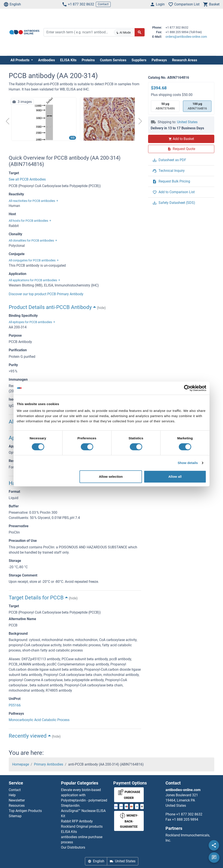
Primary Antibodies (49, 764)
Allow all (175, 477)
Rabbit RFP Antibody (77, 821)
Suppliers (139, 60)
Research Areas (185, 60)
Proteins (88, 60)
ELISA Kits (68, 60)
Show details (188, 463)
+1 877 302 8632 (78, 4)
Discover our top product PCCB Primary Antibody (46, 294)
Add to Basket (181, 139)
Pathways (159, 60)
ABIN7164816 (197, 106)
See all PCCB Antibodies (27, 179)
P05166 (15, 705)
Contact (103, 4)
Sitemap (15, 816)
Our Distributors (73, 847)
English (12, 4)
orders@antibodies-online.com (186, 37)
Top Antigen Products (25, 811)
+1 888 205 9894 (185, 819)
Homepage (21, 764)
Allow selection (111, 477)
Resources (17, 806)
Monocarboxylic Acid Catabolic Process (39, 720)
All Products (20, 60)
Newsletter (17, 800)
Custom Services (113, 60)
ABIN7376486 (165, 106)
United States (187, 122)
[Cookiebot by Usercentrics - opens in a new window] (187, 388)
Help (12, 795)
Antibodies (46, 60)
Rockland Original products (82, 826)
